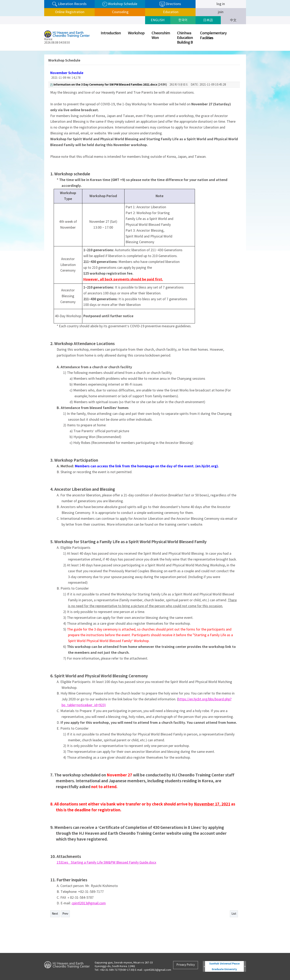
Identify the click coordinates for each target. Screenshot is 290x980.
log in (221, 4)
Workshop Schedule (120, 4)
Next (55, 914)
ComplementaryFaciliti (213, 36)
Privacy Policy (186, 965)
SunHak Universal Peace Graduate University (224, 966)
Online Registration (69, 12)
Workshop (136, 33)
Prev (65, 914)
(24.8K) (109, 85)
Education (170, 12)
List (234, 914)
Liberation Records (69, 4)
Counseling (120, 12)
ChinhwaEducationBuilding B (185, 38)
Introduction (111, 33)
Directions (170, 4)
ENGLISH (158, 20)
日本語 (208, 20)
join (221, 12)
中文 (233, 20)
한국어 (183, 20)
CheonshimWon (161, 36)
